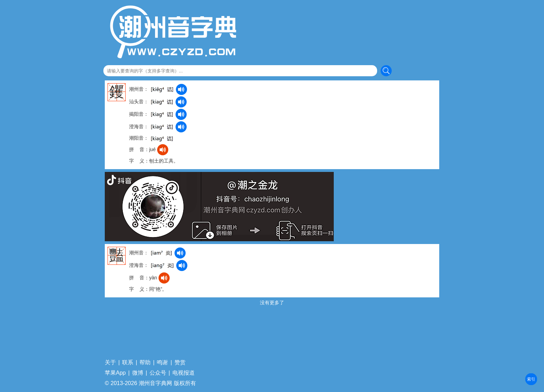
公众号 (158, 373)
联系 (128, 363)
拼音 (531, 379)
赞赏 (180, 363)
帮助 (145, 363)
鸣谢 (162, 363)
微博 (138, 373)
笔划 (531, 379)
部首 (531, 379)
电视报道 (184, 373)
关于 (110, 363)
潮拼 (531, 379)
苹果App (115, 373)
